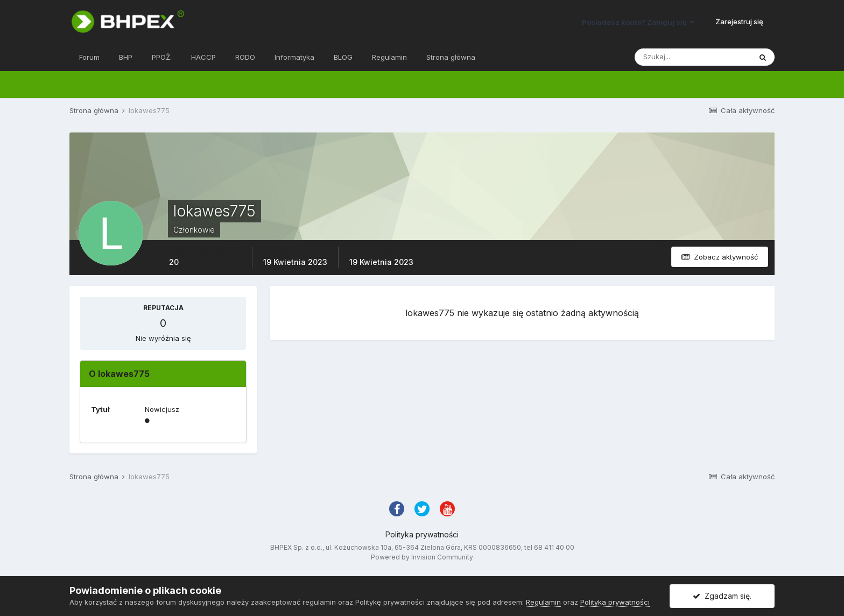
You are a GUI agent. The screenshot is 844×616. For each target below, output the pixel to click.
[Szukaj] (693, 57)
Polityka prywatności (422, 534)
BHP (126, 57)
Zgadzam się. (722, 596)
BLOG (343, 57)
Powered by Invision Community (422, 557)
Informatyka (294, 57)
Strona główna (451, 57)
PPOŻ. (162, 57)
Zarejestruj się (739, 22)
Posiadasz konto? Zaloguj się (638, 22)
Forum (89, 57)
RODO (245, 57)
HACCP (203, 57)
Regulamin (389, 57)
